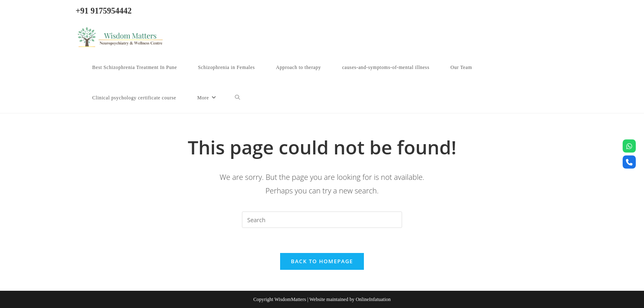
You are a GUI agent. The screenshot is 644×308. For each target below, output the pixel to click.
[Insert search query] (322, 220)
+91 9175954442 (103, 11)
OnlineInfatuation (373, 299)
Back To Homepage (322, 261)
